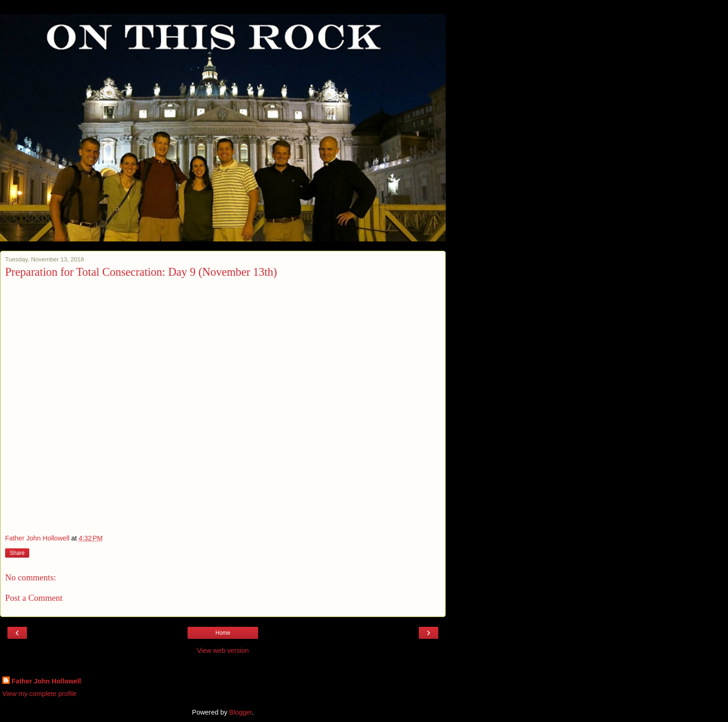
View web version (223, 650)
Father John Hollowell (46, 681)
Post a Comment (34, 598)
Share (17, 553)
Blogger (241, 712)
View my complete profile (39, 694)
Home (223, 633)
